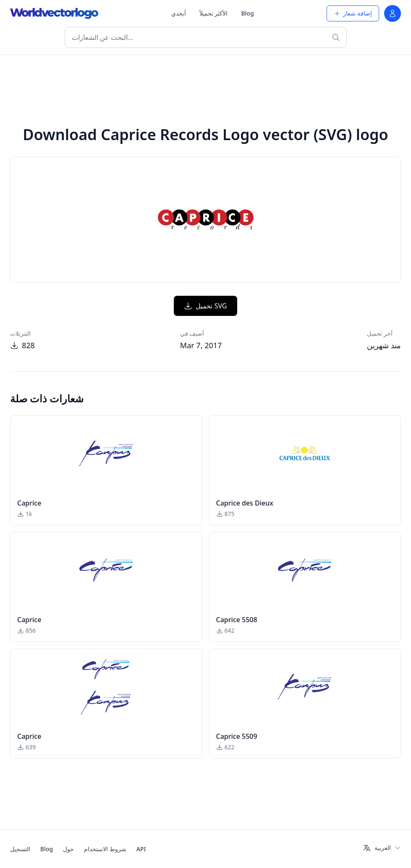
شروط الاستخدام (105, 849)
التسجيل (20, 849)
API (141, 849)
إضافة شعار (353, 13)
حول (68, 849)
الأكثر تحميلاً (214, 13)
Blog (247, 13)
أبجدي (179, 13)
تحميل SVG (205, 306)
